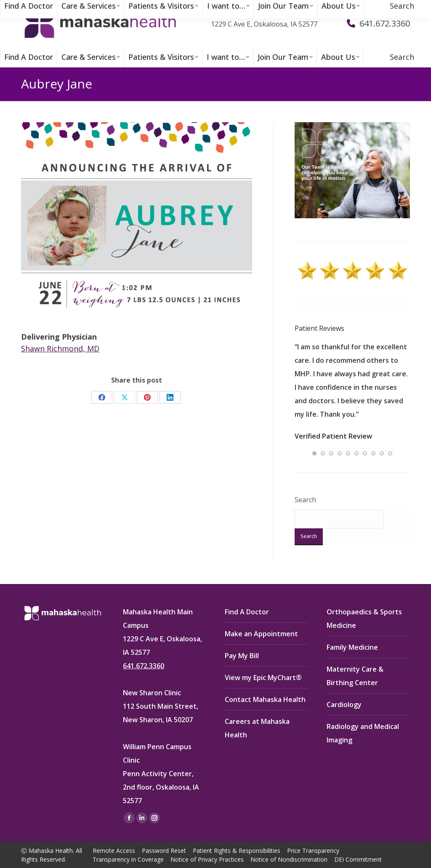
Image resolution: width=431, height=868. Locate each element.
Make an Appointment (261, 634)
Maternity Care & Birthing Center (355, 676)
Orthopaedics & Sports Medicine (364, 619)
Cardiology (344, 705)
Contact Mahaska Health (265, 699)
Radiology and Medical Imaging (363, 733)
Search (305, 500)
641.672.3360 (144, 666)
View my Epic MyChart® (263, 678)
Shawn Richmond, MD (60, 348)
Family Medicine (352, 647)
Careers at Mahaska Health (257, 728)
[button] (314, 453)
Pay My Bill (242, 656)
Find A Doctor (247, 612)
